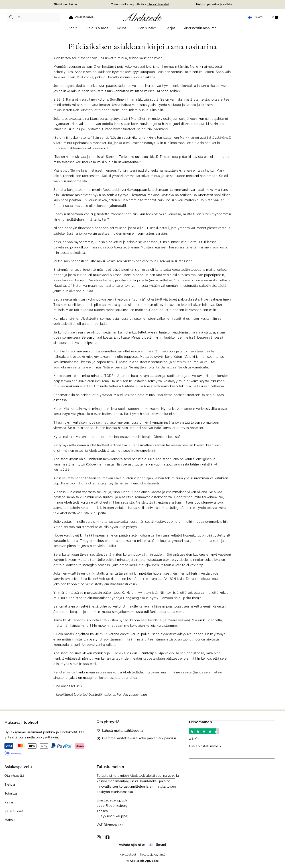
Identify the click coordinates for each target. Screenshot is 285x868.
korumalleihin (188, 200)
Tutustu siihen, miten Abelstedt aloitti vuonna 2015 (136, 776)
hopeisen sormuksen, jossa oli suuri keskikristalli (132, 228)
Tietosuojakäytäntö (153, 855)
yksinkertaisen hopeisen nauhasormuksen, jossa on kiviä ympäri (114, 423)
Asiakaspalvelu (85, 17)
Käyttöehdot (128, 855)
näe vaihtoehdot (158, 4)
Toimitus (11, 793)
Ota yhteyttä (14, 776)
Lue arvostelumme (204, 746)
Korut (73, 28)
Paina (9, 802)
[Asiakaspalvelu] (71, 17)
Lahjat (170, 28)
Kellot (121, 28)
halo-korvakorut (167, 428)
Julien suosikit (146, 28)
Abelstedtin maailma (200, 28)
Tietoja (10, 785)
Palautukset (14, 811)
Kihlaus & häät (97, 28)
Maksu (10, 820)
